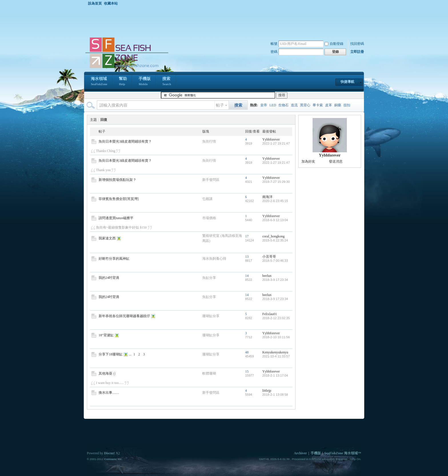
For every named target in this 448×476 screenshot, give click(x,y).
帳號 (274, 44)
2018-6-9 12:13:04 (275, 220)
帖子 (220, 105)
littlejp (267, 391)
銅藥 (338, 105)
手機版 (145, 82)
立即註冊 (357, 52)
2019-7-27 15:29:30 (276, 182)
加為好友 (308, 161)
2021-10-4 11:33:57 (276, 356)
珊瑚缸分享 (211, 316)
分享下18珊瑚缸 (111, 354)
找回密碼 (357, 44)
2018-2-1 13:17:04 (275, 375)
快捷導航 (347, 82)
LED (273, 105)
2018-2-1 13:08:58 (275, 395)
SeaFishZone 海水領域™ (343, 453)
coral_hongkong (273, 236)
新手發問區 (211, 180)
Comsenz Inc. (113, 459)
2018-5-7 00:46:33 (275, 261)
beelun (267, 276)
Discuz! (109, 453)
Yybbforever (271, 139)
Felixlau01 (270, 314)
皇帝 (264, 105)
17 (247, 236)
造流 (294, 105)
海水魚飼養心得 (214, 259)
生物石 (283, 105)
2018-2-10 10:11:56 (276, 337)
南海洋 (267, 197)
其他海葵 (105, 373)
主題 (93, 120)
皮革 (329, 105)
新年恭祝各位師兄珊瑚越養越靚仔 (124, 316)
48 (247, 352)
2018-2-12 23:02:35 (276, 318)
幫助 (123, 82)
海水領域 (99, 82)
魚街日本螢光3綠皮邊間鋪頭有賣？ (125, 141)
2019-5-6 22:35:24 (275, 240)
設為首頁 (95, 3)
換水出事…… (109, 393)
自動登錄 (334, 44)
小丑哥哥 (269, 257)
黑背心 (305, 105)
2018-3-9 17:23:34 (275, 280)
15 (247, 371)
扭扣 (347, 105)
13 (247, 257)
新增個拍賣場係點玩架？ (117, 180)
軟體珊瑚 (209, 373)
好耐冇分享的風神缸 (114, 259)
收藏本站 (111, 3)
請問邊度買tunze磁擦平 (116, 218)
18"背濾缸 (106, 335)
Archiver (300, 453)
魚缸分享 (209, 278)
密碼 (274, 52)
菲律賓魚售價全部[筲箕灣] (119, 199)
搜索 (167, 82)
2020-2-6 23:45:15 (275, 201)
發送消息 (336, 161)
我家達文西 (107, 238)
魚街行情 (209, 141)
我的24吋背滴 (109, 278)
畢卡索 (318, 105)
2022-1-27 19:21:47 (276, 143)
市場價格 (209, 218)
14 (247, 276)
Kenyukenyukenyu (275, 352)
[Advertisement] (225, 21)
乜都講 (207, 199)
